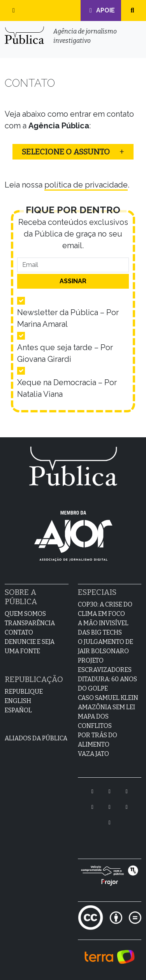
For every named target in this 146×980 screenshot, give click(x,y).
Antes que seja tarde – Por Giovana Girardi (65, 353)
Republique (24, 692)
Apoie (101, 10)
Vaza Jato (93, 754)
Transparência (30, 623)
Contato (19, 632)
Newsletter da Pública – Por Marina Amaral (68, 318)
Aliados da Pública (36, 738)
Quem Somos (25, 614)
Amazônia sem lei (106, 707)
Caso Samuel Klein (108, 698)
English (18, 701)
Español (18, 710)
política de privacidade (86, 185)
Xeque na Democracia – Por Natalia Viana (67, 388)
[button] (14, 11)
